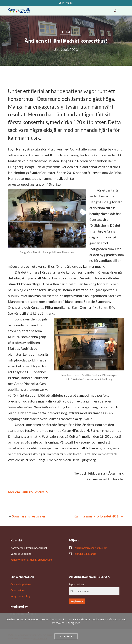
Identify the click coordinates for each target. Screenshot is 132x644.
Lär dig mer (73, 623)
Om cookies (18, 590)
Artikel (66, 32)
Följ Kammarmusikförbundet (90, 548)
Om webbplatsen (21, 584)
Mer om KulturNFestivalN (28, 492)
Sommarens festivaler (29, 516)
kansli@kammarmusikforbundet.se (31, 559)
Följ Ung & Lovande (85, 554)
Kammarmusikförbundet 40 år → (99, 516)
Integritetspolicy (20, 596)
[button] (122, 11)
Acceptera (66, 636)
